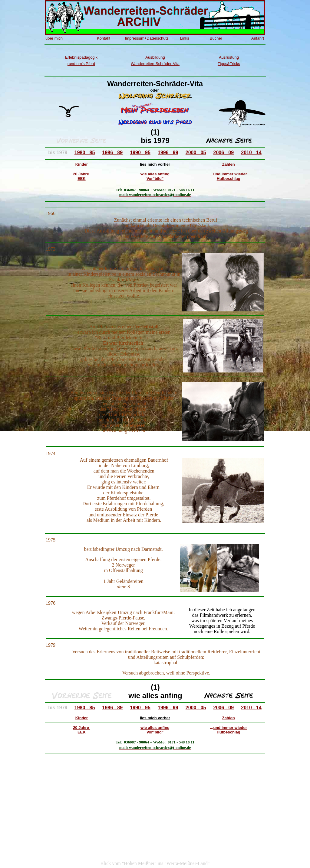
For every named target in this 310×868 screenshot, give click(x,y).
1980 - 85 (85, 153)
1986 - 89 (113, 153)
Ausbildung (155, 57)
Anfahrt (258, 38)
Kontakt (104, 38)
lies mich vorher (155, 164)
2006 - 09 (224, 153)
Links (184, 38)
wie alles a (150, 174)
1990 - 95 (140, 153)
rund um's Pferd (81, 64)
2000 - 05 (196, 153)
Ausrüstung (229, 57)
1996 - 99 (168, 153)
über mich (54, 38)
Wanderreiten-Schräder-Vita (155, 64)
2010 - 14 (251, 153)
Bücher (216, 38)
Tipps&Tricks (229, 64)
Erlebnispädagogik (81, 57)
